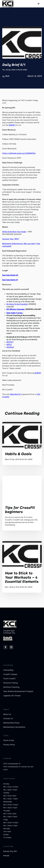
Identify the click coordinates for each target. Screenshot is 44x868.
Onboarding (8, 670)
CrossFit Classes (10, 674)
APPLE (9, 345)
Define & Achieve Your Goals (14, 232)
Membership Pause (11, 723)
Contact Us (8, 719)
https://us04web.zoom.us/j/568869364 (19, 153)
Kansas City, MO (10, 851)
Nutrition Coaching (11, 687)
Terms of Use (9, 740)
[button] (39, 4)
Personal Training (10, 683)
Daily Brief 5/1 (16, 394)
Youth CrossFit (9, 679)
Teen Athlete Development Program (18, 691)
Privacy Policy (9, 745)
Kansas (6, 856)
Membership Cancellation (14, 727)
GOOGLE (10, 347)
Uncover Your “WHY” (11, 239)
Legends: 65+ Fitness (12, 696)
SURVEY (12, 125)
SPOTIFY (10, 342)
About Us (7, 714)
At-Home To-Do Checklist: (17, 304)
